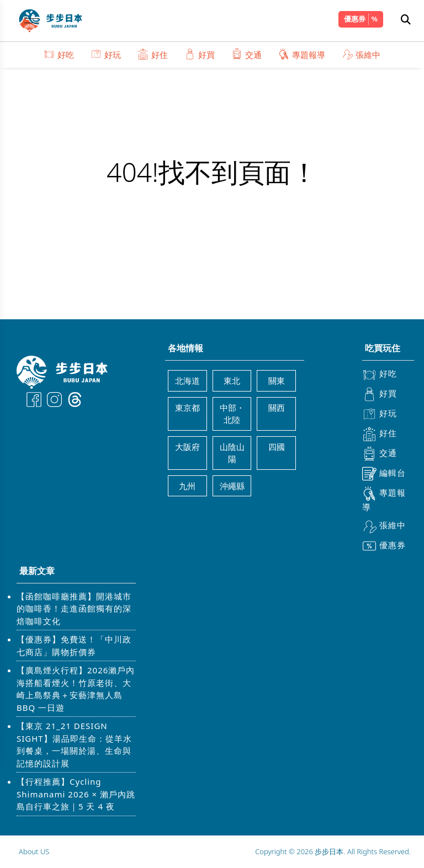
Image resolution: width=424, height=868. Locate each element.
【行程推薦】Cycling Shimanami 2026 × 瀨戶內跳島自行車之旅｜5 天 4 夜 (76, 794)
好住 (153, 54)
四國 (277, 447)
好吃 (59, 54)
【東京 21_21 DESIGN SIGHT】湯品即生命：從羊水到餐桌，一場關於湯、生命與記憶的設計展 (74, 744)
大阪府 (187, 447)
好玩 (106, 54)
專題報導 (302, 54)
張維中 (361, 54)
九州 (187, 486)
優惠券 (355, 19)
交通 (247, 54)
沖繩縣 (232, 486)
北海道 (187, 381)
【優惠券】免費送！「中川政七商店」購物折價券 (74, 645)
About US (34, 851)
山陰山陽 (232, 453)
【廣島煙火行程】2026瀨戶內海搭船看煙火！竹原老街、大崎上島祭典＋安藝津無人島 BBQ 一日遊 (76, 689)
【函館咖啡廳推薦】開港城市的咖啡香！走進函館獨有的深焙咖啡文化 (74, 609)
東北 (232, 381)
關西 (277, 408)
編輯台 (384, 474)
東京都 (187, 408)
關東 (277, 381)
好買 (200, 54)
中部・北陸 (232, 414)
